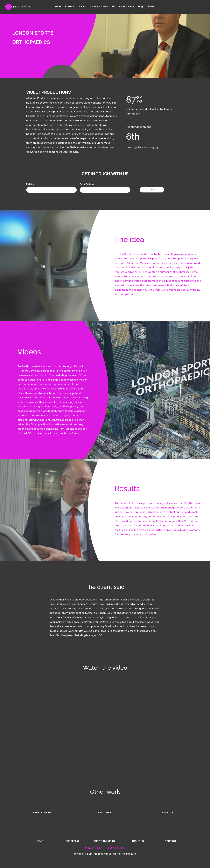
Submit (152, 190)
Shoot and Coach (99, 7)
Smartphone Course (123, 7)
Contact (151, 7)
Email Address (87, 184)
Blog (140, 7)
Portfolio (70, 7)
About (82, 7)
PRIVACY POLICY (94, 848)
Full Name (32, 184)
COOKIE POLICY (116, 848)
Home (58, 7)
